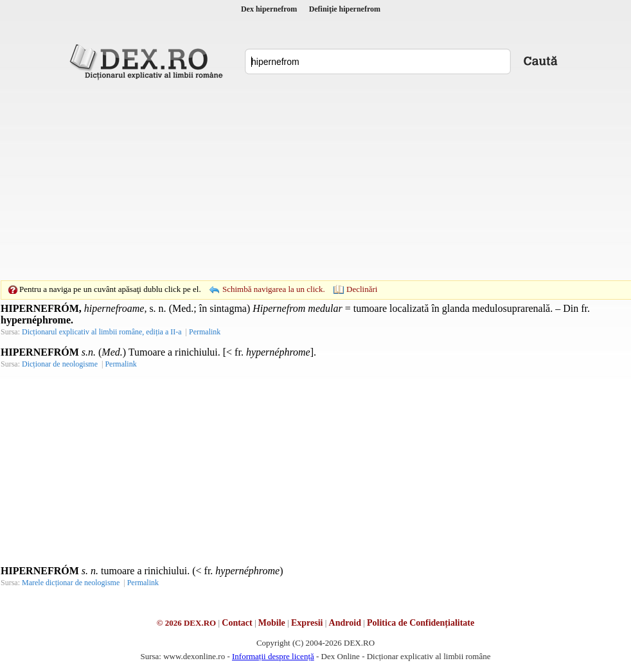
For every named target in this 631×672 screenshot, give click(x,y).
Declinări (362, 289)
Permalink (205, 332)
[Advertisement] (296, 180)
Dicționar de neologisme (60, 364)
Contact (237, 623)
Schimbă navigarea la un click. (274, 289)
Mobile (272, 623)
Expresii (307, 623)
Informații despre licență (273, 656)
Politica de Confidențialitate (421, 623)
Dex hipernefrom (269, 9)
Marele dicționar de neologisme (71, 583)
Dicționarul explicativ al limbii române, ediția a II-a (102, 332)
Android (345, 623)
